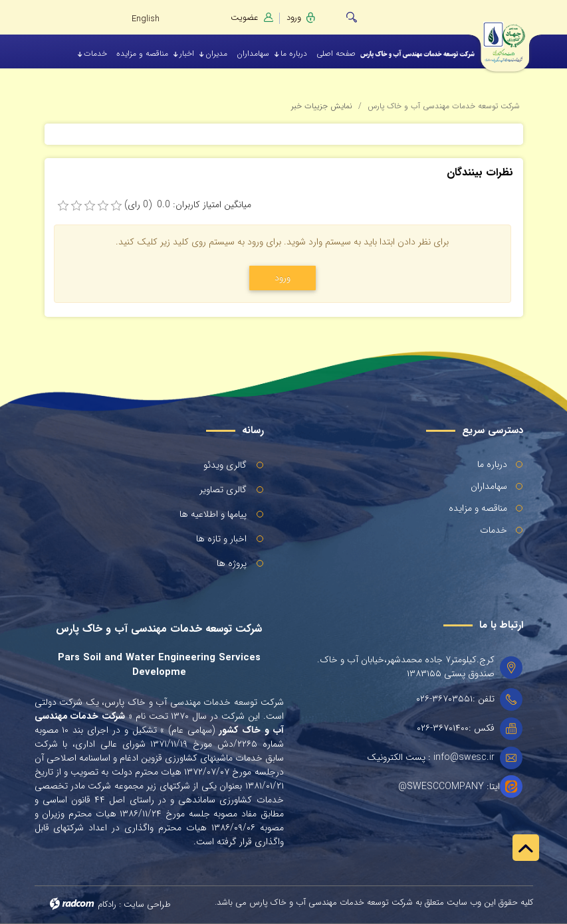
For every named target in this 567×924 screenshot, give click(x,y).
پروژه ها (232, 563)
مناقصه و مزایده (478, 508)
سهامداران (489, 486)
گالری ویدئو (225, 465)
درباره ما (492, 464)
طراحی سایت (147, 904)
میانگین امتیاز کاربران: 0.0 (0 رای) (188, 205)
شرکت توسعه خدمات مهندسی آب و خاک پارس (444, 106)
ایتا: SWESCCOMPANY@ (449, 787)
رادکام (107, 904)
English (146, 19)
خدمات (494, 530)
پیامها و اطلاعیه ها (213, 514)
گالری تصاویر (223, 490)
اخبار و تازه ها (221, 539)
